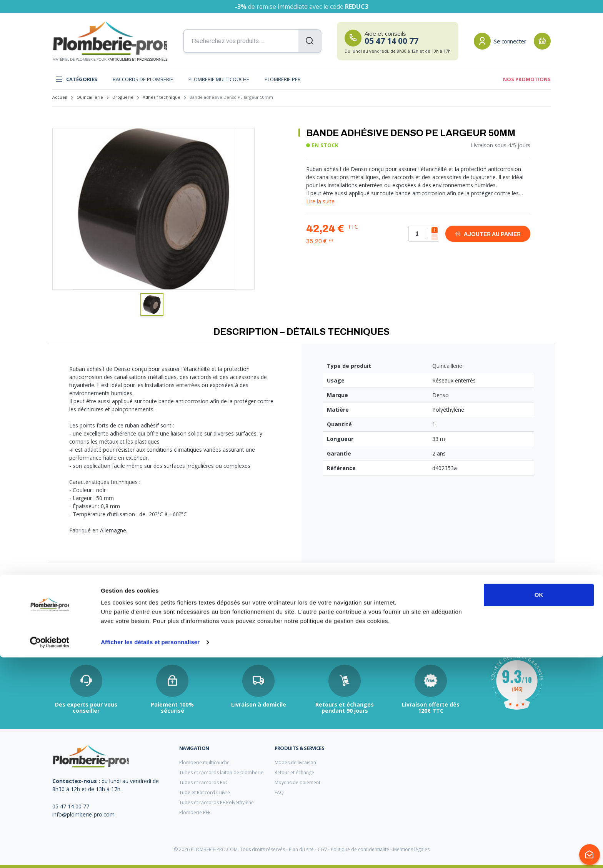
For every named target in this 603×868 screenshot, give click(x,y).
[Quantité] (424, 234)
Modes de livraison (295, 762)
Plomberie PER (283, 79)
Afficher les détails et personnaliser (150, 853)
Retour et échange (294, 772)
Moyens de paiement (297, 782)
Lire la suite (320, 201)
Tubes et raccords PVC (204, 782)
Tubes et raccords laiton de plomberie (221, 772)
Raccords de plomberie (143, 79)
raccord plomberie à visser (82, 618)
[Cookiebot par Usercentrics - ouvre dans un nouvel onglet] (50, 853)
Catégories (76, 79)
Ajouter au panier (488, 234)
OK (539, 806)
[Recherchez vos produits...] (252, 41)
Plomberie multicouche (219, 79)
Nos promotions (527, 79)
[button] (152, 304)
